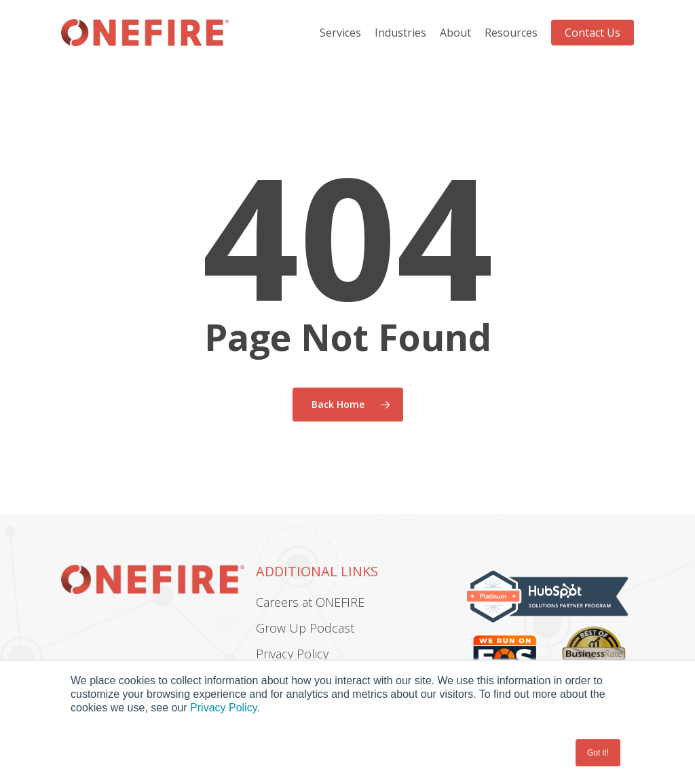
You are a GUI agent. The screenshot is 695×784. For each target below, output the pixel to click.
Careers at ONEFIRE (310, 602)
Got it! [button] (598, 753)
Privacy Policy (292, 654)
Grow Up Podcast (305, 628)
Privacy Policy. (225, 708)
